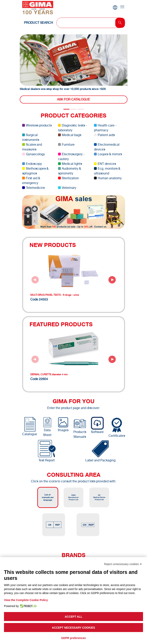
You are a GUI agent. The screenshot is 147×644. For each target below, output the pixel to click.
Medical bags (70, 135)
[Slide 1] (74, 109)
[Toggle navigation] (122, 7)
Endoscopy (32, 164)
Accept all (73, 617)
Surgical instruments (31, 137)
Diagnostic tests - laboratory (73, 128)
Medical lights (70, 164)
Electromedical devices (107, 147)
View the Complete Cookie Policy (26, 600)
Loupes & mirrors (108, 154)
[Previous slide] (35, 280)
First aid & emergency (31, 181)
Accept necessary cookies (73, 628)
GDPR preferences (74, 638)
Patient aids (104, 135)
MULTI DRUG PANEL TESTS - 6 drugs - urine (55, 295)
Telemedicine (34, 188)
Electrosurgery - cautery (71, 157)
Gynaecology (34, 154)
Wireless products (37, 125)
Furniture (66, 145)
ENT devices (105, 164)
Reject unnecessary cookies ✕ (123, 564)
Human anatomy (108, 178)
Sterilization (68, 178)
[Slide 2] (81, 109)
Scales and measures (32, 147)
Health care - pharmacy (105, 128)
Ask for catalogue (73, 99)
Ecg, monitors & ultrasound (107, 171)
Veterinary (67, 188)
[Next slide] (112, 280)
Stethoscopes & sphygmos (35, 171)
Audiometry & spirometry (70, 171)
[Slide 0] (66, 109)
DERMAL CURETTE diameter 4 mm (49, 374)
